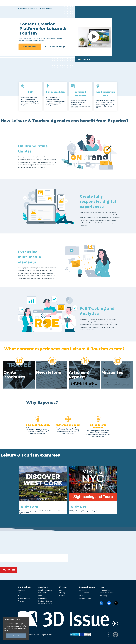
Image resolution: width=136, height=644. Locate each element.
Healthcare (42, 598)
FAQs (81, 596)
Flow (20, 593)
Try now (118, 3)
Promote (21, 601)
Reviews (62, 596)
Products (36, 3)
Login (106, 3)
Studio (20, 596)
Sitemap (62, 593)
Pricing (85, 3)
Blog (60, 590)
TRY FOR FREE (30, 47)
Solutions (49, 3)
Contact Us (83, 590)
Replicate (21, 590)
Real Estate (42, 593)
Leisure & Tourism (45, 604)
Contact (95, 3)
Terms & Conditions (107, 593)
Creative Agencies (45, 590)
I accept (16, 636)
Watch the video (55, 47)
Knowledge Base (85, 598)
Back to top (113, 635)
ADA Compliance (24, 598)
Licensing (103, 596)
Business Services (45, 601)
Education (42, 596)
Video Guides (84, 593)
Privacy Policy (105, 590)
